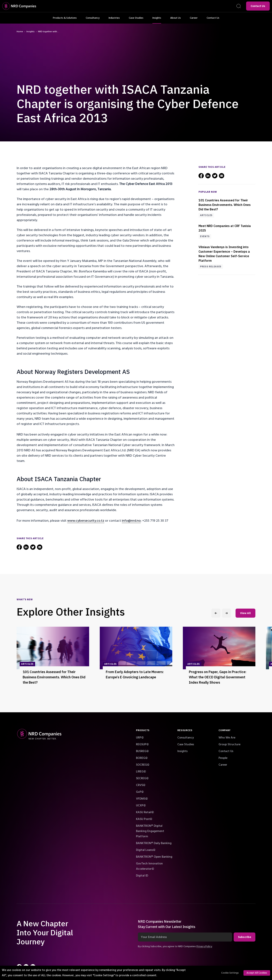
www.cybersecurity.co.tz (86, 521)
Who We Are (227, 738)
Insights (157, 20)
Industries (114, 20)
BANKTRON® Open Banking (154, 857)
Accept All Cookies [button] (257, 973)
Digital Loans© (146, 850)
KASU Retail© (145, 812)
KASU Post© (144, 819)
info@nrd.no (131, 521)
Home (20, 32)
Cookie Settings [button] (230, 973)
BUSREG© (142, 751)
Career (194, 20)
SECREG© (142, 778)
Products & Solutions (65, 20)
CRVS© (141, 785)
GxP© (140, 792)
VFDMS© (142, 799)
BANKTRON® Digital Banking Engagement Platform (150, 831)
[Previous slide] (216, 613)
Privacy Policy (204, 946)
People (223, 758)
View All (245, 613)
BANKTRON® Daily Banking (154, 843)
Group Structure (229, 744)
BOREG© (142, 758)
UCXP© (141, 805)
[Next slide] (226, 613)
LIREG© (141, 771)
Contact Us (258, 6)
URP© (140, 738)
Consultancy (93, 20)
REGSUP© (142, 744)
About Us (175, 20)
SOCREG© (143, 765)
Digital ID (142, 876)
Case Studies (136, 20)
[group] (53, 657)
